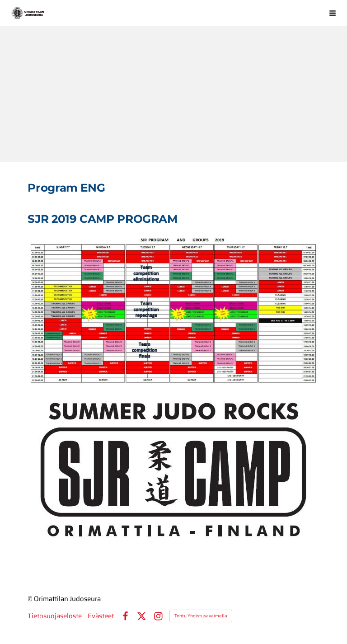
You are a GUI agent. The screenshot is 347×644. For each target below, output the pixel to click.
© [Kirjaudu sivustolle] (31, 599)
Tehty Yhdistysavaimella (201, 616)
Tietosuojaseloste (55, 616)
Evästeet (101, 616)
